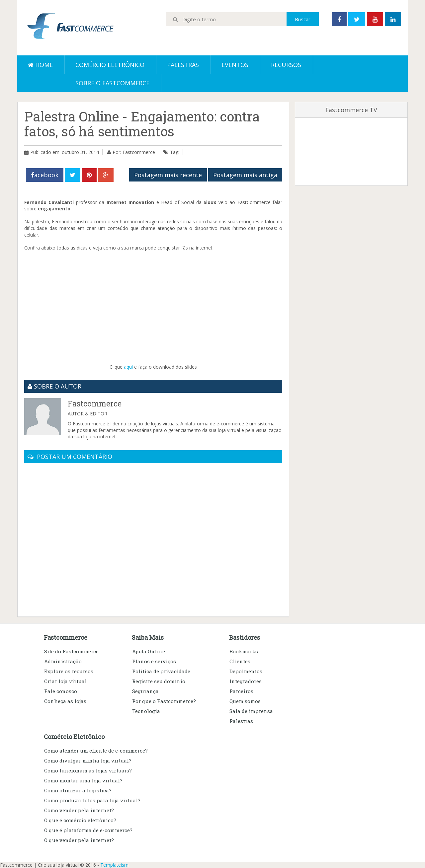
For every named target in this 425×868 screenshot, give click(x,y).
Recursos (286, 65)
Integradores (246, 681)
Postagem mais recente (168, 175)
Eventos (235, 65)
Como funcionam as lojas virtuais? (88, 770)
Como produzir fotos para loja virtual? (92, 800)
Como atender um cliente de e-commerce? (96, 751)
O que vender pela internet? (79, 840)
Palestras (183, 65)
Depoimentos (246, 671)
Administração (63, 661)
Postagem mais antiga (245, 175)
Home (40, 65)
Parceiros (241, 691)
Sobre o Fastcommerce (112, 83)
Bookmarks (244, 651)
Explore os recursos (69, 671)
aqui (128, 367)
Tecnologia (146, 711)
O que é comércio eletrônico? (80, 820)
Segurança (145, 691)
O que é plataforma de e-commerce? (88, 830)
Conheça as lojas (65, 701)
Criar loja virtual (65, 681)
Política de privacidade (161, 671)
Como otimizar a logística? (78, 790)
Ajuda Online (149, 651)
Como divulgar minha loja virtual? (88, 760)
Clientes (240, 661)
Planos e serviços (154, 661)
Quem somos (245, 701)
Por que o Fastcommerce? (164, 701)
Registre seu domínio (159, 681)
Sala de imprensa (251, 711)
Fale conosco (61, 691)
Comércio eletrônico (110, 65)
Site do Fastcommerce (71, 651)
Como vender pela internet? (79, 810)
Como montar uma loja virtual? (83, 780)
